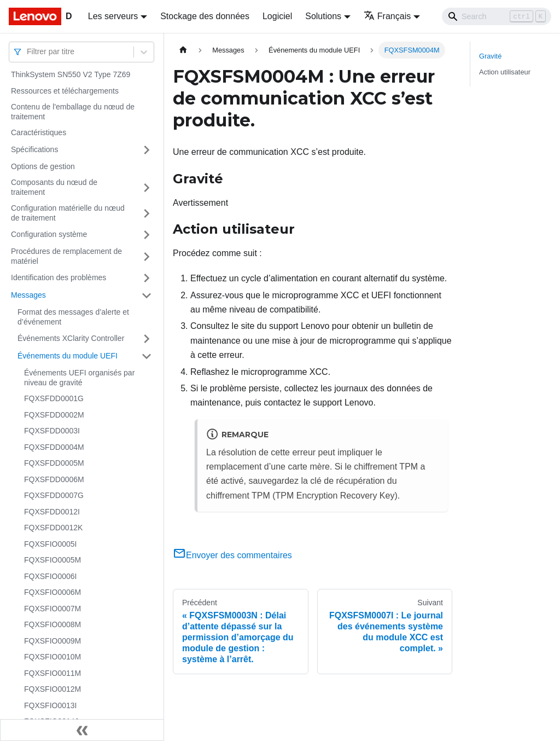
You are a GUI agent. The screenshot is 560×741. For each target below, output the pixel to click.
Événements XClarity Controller (71, 338)
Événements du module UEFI (68, 356)
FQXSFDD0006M (54, 479)
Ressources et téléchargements (65, 91)
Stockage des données (205, 16)
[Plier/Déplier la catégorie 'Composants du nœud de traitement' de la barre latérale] (147, 187)
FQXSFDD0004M (54, 447)
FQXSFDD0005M (54, 463)
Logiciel (277, 16)
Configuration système (49, 234)
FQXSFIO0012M (52, 689)
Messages (28, 295)
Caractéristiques (39, 132)
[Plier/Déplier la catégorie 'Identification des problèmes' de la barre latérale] (147, 278)
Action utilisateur (505, 72)
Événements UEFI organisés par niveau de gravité (79, 378)
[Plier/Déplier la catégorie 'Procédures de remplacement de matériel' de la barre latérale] (147, 256)
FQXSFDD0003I (52, 431)
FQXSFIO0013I (50, 705)
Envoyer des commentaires (232, 555)
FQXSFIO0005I (50, 544)
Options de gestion (43, 166)
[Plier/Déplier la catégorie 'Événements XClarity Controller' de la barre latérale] (147, 339)
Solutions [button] (323, 16)
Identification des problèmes (59, 277)
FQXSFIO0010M (52, 657)
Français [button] (387, 16)
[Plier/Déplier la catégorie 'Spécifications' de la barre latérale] (147, 150)
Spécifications (34, 149)
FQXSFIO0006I (50, 576)
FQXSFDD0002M (54, 415)
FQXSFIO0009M (52, 641)
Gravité (490, 56)
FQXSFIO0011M (52, 673)
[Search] (497, 16)
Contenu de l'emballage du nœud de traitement (73, 112)
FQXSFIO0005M (52, 560)
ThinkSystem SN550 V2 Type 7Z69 (71, 74)
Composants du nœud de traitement (54, 187)
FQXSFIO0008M (52, 624)
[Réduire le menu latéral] (82, 730)
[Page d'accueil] (183, 50)
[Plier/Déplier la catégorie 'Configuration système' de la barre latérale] (147, 235)
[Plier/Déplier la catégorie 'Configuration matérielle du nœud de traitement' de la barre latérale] (147, 213)
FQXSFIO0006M (52, 592)
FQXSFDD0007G (54, 495)
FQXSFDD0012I (52, 512)
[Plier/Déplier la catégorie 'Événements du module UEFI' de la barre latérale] (147, 356)
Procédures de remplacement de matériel (66, 256)
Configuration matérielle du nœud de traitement (68, 213)
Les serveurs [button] (113, 16)
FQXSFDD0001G (54, 398)
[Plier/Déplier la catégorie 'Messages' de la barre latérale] (147, 296)
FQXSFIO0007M (52, 609)
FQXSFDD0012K (53, 528)
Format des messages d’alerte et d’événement (73, 317)
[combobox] (28, 52)
